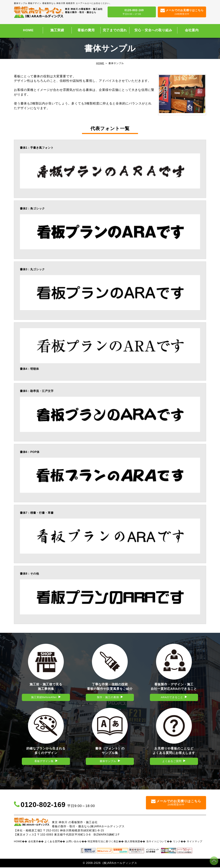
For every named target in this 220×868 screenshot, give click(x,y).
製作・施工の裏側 (108, 697)
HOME (28, 30)
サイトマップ (195, 842)
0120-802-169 (132, 12)
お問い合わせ (74, 842)
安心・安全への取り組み (153, 30)
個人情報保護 (132, 842)
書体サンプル (108, 762)
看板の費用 (86, 30)
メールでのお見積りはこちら (182, 12)
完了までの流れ (115, 30)
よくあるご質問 (172, 762)
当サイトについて (157, 842)
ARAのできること (172, 697)
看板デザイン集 (44, 762)
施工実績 (57, 30)
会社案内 (192, 30)
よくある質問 (52, 842)
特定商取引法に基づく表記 (103, 842)
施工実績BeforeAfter (44, 697)
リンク (177, 842)
